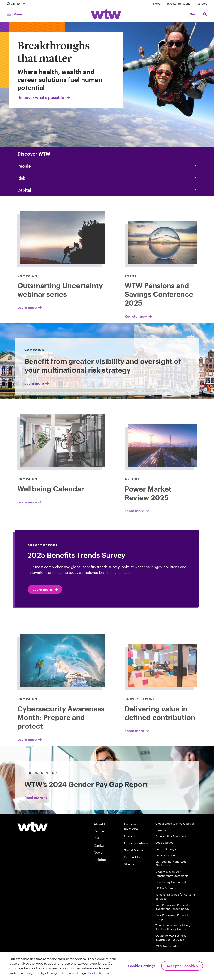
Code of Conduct (166, 855)
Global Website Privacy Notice (175, 824)
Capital (99, 845)
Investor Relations (179, 3)
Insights (100, 859)
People (99, 831)
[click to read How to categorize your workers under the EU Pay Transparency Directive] (107, 166)
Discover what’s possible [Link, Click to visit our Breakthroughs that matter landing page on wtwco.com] (44, 97)
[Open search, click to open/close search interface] (198, 14)
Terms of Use (164, 830)
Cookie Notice (164, 843)
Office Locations (136, 843)
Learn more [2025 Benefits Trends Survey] (46, 589)
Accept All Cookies (182, 966)
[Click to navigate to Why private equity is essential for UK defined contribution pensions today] (107, 190)
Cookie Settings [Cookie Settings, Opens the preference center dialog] (142, 966)
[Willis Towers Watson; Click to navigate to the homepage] (106, 14)
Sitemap (130, 864)
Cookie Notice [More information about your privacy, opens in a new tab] (98, 973)
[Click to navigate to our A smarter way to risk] (107, 178)
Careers (202, 3)
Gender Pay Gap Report (171, 882)
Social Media (133, 850)
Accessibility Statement (171, 836)
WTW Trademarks (167, 946)
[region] (107, 966)
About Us (101, 824)
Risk (97, 838)
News (157, 3)
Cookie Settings (166, 849)
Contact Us (132, 857)
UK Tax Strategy (166, 888)
